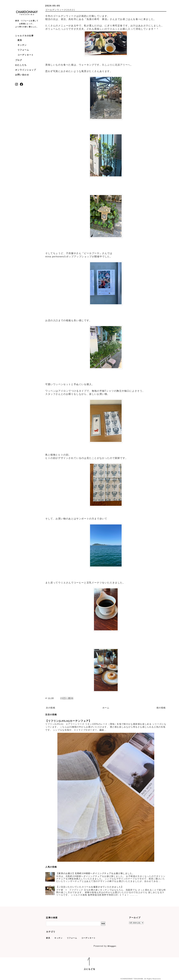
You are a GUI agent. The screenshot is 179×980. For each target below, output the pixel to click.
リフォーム (23, 50)
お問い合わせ (22, 75)
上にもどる (89, 969)
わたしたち (21, 65)
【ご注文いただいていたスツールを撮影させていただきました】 (90, 887)
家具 (20, 40)
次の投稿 (51, 708)
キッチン (22, 45)
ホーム (106, 708)
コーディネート (26, 55)
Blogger (112, 946)
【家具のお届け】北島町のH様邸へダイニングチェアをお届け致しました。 (95, 873)
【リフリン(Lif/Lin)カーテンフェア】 (68, 721)
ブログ (19, 60)
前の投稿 (161, 708)
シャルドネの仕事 (24, 36)
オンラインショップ (26, 70)
